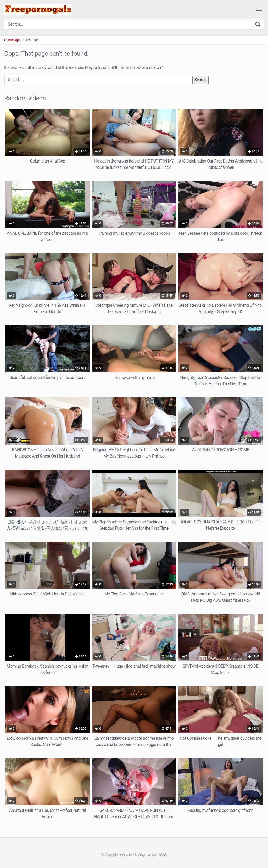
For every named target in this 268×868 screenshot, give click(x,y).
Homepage (12, 40)
